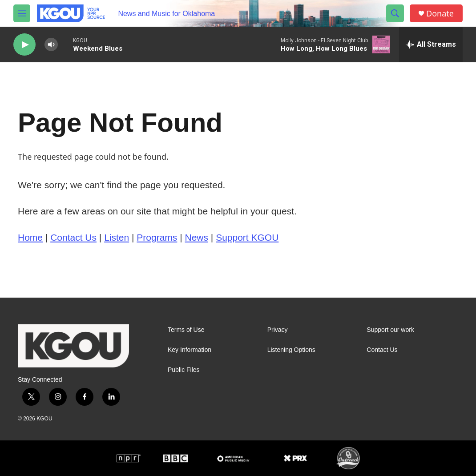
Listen (117, 237)
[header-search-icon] (395, 13)
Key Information (190, 350)
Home (30, 237)
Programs (157, 237)
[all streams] (431, 44)
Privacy (278, 330)
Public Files (184, 370)
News (196, 237)
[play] (24, 45)
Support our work (390, 330)
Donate (440, 14)
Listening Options (291, 350)
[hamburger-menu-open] (22, 13)
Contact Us (73, 237)
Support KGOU (247, 237)
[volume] (51, 45)
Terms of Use (186, 330)
